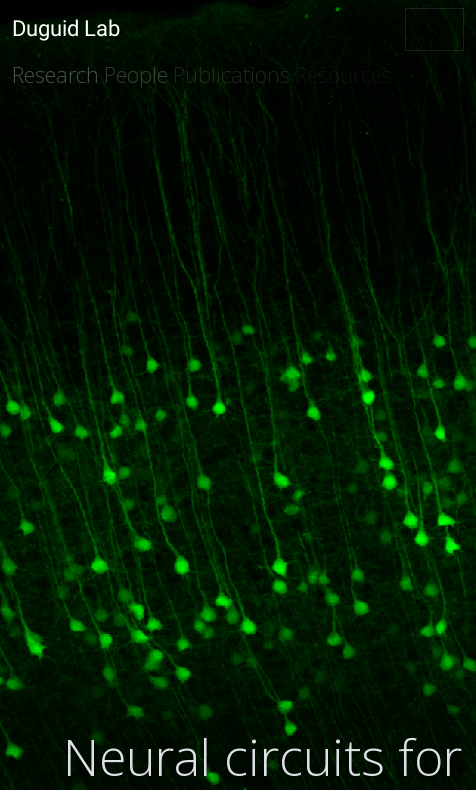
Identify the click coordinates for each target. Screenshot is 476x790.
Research (55, 74)
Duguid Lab (66, 28)
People (136, 74)
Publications (231, 74)
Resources (343, 74)
